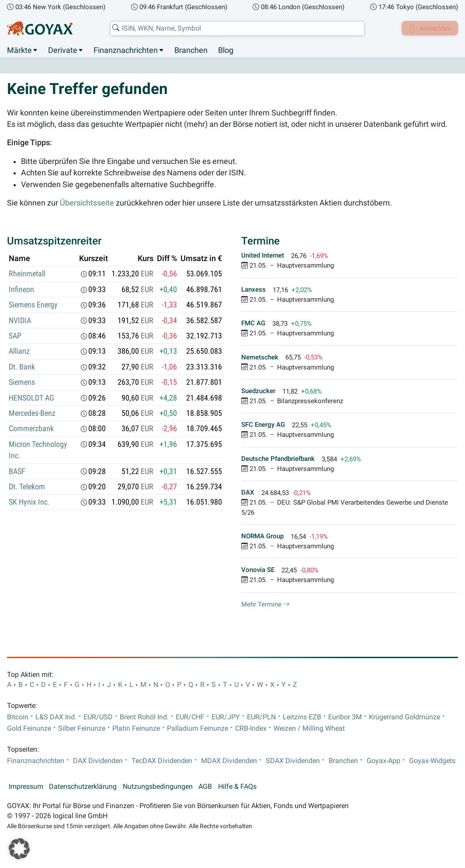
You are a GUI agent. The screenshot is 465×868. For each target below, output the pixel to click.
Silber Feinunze (82, 729)
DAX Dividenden (98, 761)
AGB (205, 787)
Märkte (19, 50)
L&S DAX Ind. (56, 717)
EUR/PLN (261, 717)
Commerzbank (31, 429)
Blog (226, 50)
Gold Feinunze (29, 729)
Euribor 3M (345, 717)
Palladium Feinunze (198, 729)
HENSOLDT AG (31, 398)
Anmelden (428, 28)
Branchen (191, 50)
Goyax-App (383, 761)
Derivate (63, 50)
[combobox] (235, 28)
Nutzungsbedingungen (158, 787)
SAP (15, 336)
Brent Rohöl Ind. (144, 717)
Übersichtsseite (87, 203)
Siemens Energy (33, 305)
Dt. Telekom (27, 487)
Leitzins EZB (302, 717)
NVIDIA (20, 321)
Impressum (26, 787)
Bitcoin (18, 717)
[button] (19, 849)
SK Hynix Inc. (29, 502)
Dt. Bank (22, 367)
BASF (17, 471)
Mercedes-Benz (32, 414)
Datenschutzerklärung (83, 787)
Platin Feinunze (136, 729)
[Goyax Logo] (40, 28)
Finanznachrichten (126, 50)
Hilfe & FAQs (237, 787)
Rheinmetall (27, 274)
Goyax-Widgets (432, 761)
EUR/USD (98, 717)
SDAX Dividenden (293, 761)
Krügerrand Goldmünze (404, 717)
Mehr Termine (265, 604)
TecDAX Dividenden (162, 761)
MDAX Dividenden (229, 761)
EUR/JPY (226, 717)
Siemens (22, 383)
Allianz (19, 352)
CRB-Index (251, 729)
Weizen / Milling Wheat (309, 729)
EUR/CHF (190, 717)
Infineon (21, 289)
